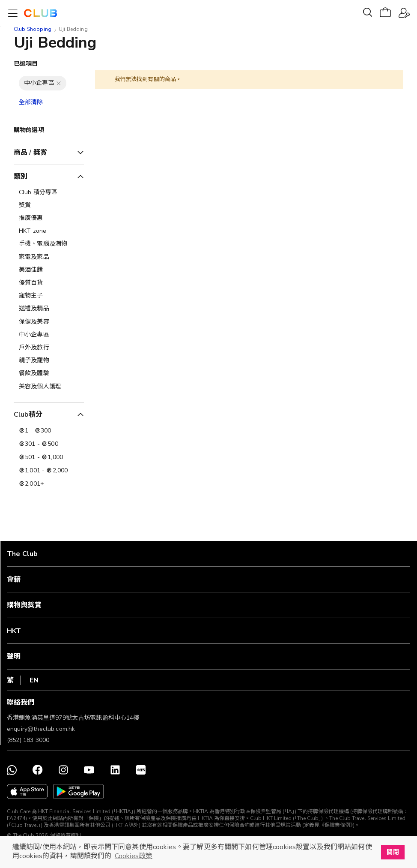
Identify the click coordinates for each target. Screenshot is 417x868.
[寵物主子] (49, 296)
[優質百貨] (49, 283)
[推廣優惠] (49, 218)
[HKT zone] (49, 231)
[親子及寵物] (49, 360)
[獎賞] (49, 205)
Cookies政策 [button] (134, 856)
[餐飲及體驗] (49, 373)
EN (34, 680)
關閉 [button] (393, 852)
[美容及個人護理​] (49, 387)
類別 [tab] (21, 177)
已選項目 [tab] (26, 64)
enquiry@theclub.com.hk (41, 729)
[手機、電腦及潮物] (49, 244)
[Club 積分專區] (49, 192)
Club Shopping (33, 29)
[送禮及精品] (49, 309)
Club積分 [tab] (28, 414)
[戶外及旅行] (49, 348)
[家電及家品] (49, 257)
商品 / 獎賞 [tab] (30, 153)
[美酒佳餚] (49, 270)
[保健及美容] (49, 322)
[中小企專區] (49, 335)
